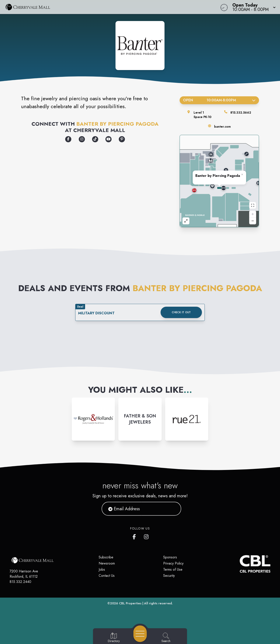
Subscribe (106, 557)
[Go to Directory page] (114, 638)
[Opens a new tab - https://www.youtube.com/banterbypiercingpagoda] (108, 139)
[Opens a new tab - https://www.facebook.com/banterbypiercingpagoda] (68, 139)
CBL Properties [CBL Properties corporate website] (130, 603)
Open (219, 100)
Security (169, 576)
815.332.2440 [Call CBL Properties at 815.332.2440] (20, 582)
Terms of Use (173, 569)
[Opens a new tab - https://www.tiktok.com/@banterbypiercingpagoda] (95, 139)
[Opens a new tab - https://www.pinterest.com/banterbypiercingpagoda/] (122, 139)
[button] (253, 7)
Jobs (102, 569)
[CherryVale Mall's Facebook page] (135, 536)
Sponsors (170, 557)
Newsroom (107, 563)
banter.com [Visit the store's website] (222, 127)
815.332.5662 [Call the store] (241, 113)
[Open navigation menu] (140, 634)
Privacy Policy (173, 563)
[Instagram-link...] (93, 419)
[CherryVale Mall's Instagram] (147, 536)
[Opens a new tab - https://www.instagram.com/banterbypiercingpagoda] (82, 139)
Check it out (181, 312)
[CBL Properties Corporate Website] (240, 564)
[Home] (106, 7)
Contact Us (107, 576)
